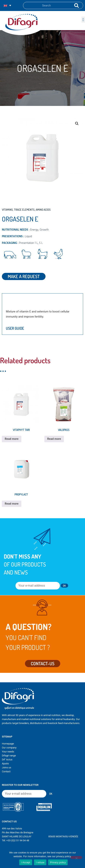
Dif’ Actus (7, 760)
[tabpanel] (42, 314)
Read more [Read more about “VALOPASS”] (54, 439)
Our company (9, 748)
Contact (6, 771)
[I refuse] (76, 857)
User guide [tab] (15, 328)
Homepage (8, 744)
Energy (34, 230)
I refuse (40, 862)
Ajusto (5, 764)
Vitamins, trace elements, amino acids (26, 210)
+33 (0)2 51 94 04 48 (18, 840)
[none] (7, 6)
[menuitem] (7, 6)
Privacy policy (58, 862)
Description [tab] (16, 300)
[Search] (76, 5)
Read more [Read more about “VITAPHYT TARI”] (12, 439)
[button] (83, 20)
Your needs (8, 752)
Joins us (7, 767)
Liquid (28, 236)
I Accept (26, 862)
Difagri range (9, 756)
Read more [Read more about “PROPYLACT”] (12, 504)
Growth (44, 230)
